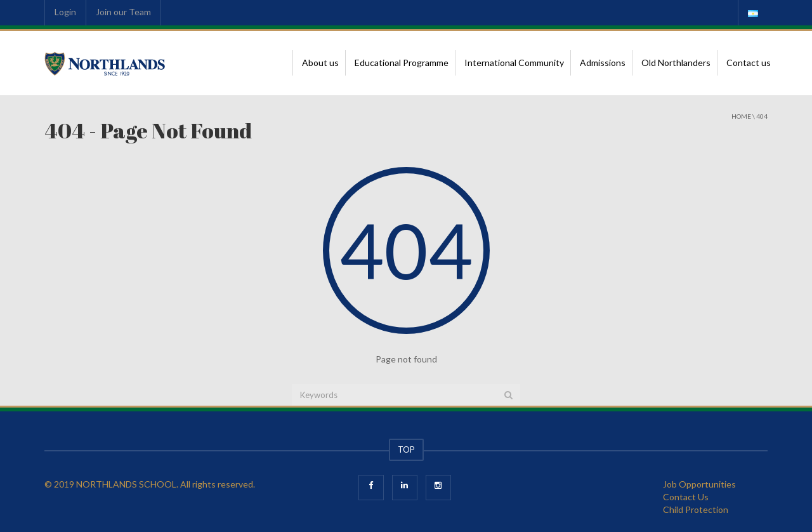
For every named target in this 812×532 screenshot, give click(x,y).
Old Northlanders (676, 63)
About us (320, 63)
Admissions (603, 63)
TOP (406, 449)
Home (741, 116)
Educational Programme (402, 63)
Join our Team (123, 12)
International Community (514, 63)
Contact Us (686, 497)
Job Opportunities (699, 484)
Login (65, 12)
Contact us (749, 63)
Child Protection (696, 509)
